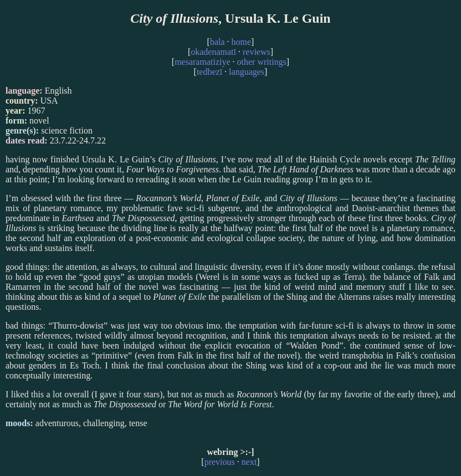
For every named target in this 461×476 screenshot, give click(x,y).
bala (217, 42)
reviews (257, 52)
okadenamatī (213, 52)
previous (220, 462)
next (249, 462)
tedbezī (209, 72)
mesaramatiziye (202, 62)
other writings (262, 62)
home (242, 42)
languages (247, 72)
